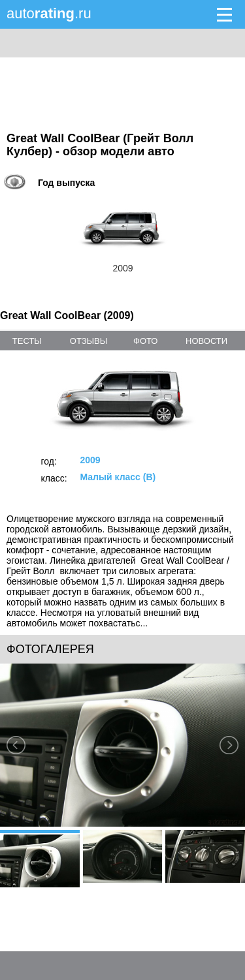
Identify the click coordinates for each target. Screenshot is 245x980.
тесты (27, 341)
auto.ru (49, 13)
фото (145, 341)
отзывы (89, 341)
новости (206, 341)
